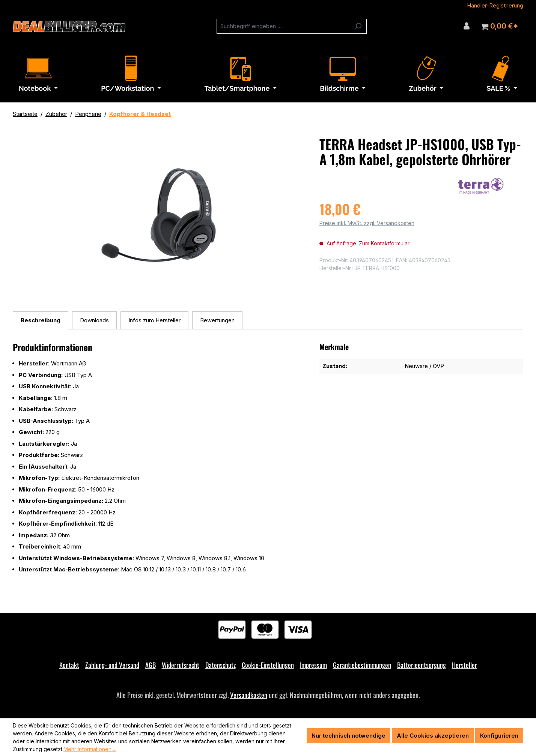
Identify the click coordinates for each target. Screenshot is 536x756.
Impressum (313, 665)
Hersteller (464, 665)
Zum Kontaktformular (384, 243)
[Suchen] (358, 26)
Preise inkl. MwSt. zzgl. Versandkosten (367, 223)
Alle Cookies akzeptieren (433, 736)
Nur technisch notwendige (349, 736)
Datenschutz (221, 665)
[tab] (41, 321)
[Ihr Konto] (467, 26)
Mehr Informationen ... (90, 749)
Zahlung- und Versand (112, 665)
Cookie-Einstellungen (268, 665)
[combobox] (283, 26)
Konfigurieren (499, 736)
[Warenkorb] (499, 26)
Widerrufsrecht (181, 665)
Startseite (25, 114)
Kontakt (69, 665)
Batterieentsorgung (422, 665)
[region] (159, 217)
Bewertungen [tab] (217, 320)
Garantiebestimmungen (362, 665)
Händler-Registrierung (495, 5)
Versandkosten (249, 695)
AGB (151, 665)
